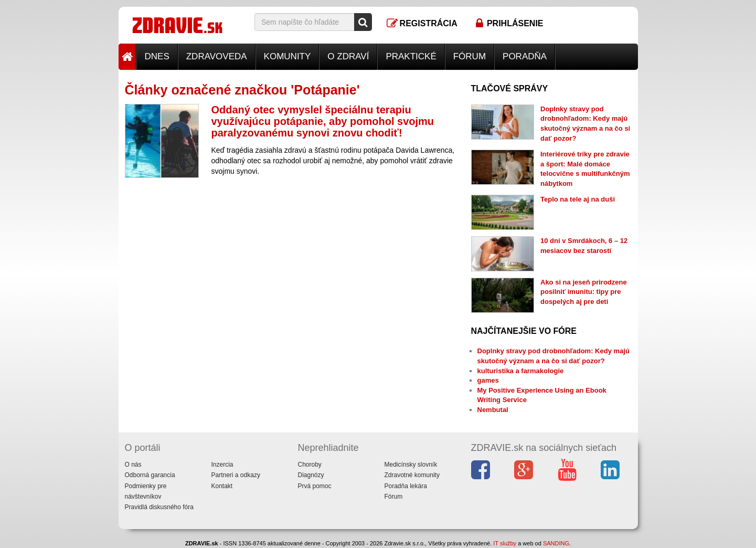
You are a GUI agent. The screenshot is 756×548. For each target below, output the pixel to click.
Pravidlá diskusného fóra (159, 507)
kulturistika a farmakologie (521, 371)
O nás (133, 465)
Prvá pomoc (315, 486)
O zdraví (348, 56)
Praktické (411, 56)
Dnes (157, 56)
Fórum (470, 56)
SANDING (556, 543)
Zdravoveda (217, 56)
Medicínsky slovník (411, 465)
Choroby (310, 465)
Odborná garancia (150, 475)
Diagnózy (311, 475)
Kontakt (222, 486)
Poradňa (525, 56)
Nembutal (493, 410)
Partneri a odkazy (236, 475)
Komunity (288, 56)
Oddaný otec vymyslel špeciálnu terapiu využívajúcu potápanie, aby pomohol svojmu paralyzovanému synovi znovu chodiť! (323, 121)
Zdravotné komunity (412, 475)
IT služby (505, 543)
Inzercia (222, 465)
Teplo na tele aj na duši (578, 199)
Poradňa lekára (406, 486)
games (488, 380)
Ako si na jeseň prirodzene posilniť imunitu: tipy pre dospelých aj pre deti (584, 292)
